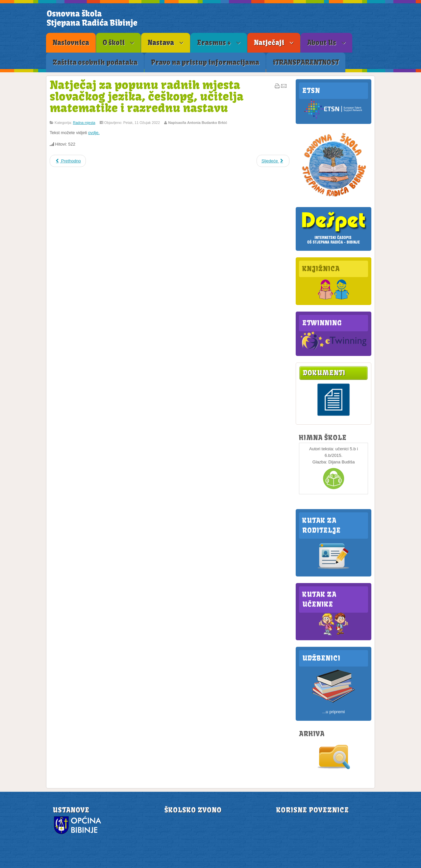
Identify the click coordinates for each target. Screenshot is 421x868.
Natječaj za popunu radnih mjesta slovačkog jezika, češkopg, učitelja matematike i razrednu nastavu (147, 96)
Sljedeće (273, 161)
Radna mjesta (84, 123)
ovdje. (94, 133)
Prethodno (68, 161)
